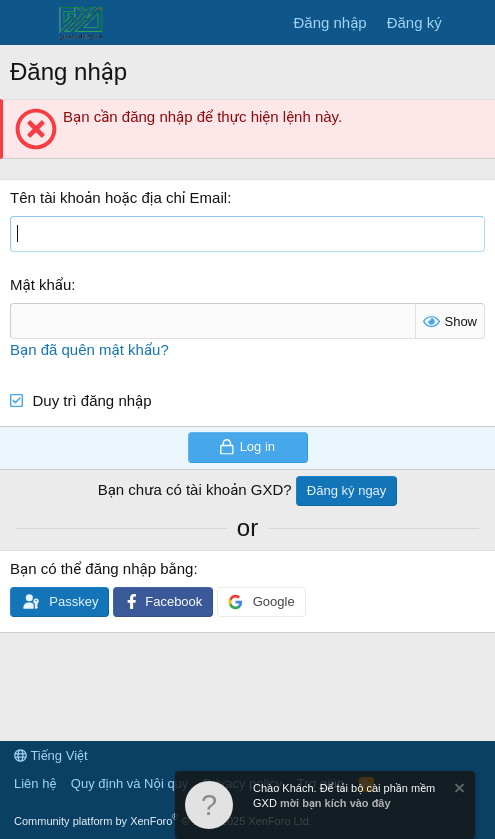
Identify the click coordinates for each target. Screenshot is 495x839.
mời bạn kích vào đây (335, 803)
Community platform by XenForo (163, 821)
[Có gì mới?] (471, 22)
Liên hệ (35, 783)
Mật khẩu (40, 284)
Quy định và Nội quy (130, 783)
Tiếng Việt (51, 755)
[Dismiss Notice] (458, 790)
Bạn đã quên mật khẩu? (89, 349)
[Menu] (27, 23)
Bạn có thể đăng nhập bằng (101, 568)
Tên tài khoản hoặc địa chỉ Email (118, 197)
